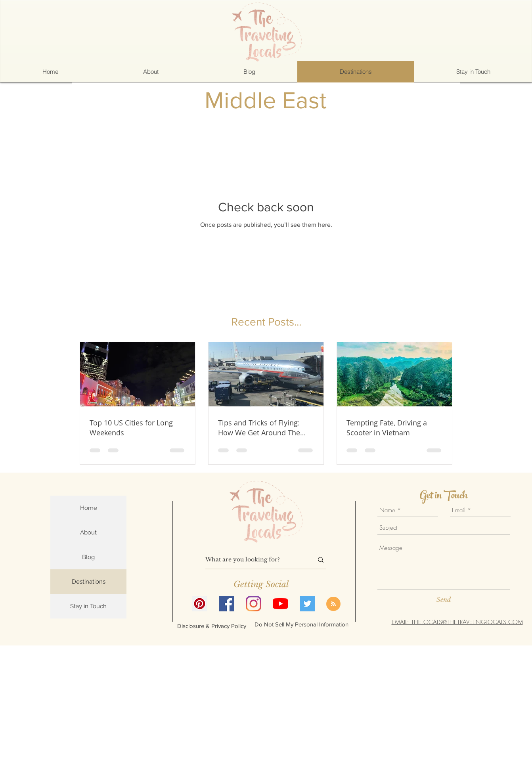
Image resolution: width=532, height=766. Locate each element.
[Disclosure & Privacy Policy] (212, 626)
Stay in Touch (88, 606)
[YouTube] (280, 604)
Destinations (89, 582)
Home (89, 508)
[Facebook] (227, 604)
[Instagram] (254, 604)
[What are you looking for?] (253, 560)
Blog (88, 557)
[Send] (444, 599)
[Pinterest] (200, 604)
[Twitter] (307, 604)
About (88, 532)
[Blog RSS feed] (333, 604)
